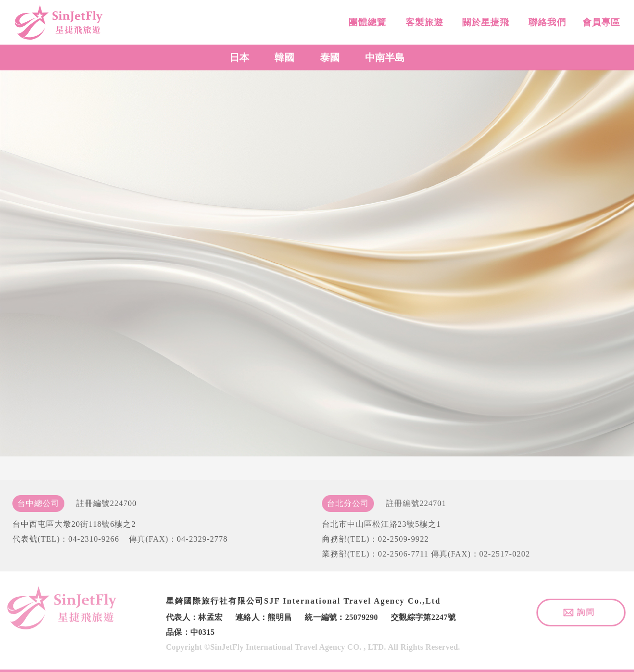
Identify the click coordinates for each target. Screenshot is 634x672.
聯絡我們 (546, 27)
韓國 (284, 57)
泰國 (330, 57)
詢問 (586, 612)
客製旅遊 (423, 25)
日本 (239, 57)
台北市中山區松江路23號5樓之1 (381, 524)
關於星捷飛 (484, 26)
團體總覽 (366, 24)
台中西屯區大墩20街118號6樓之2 (74, 524)
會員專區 (600, 29)
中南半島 (385, 57)
